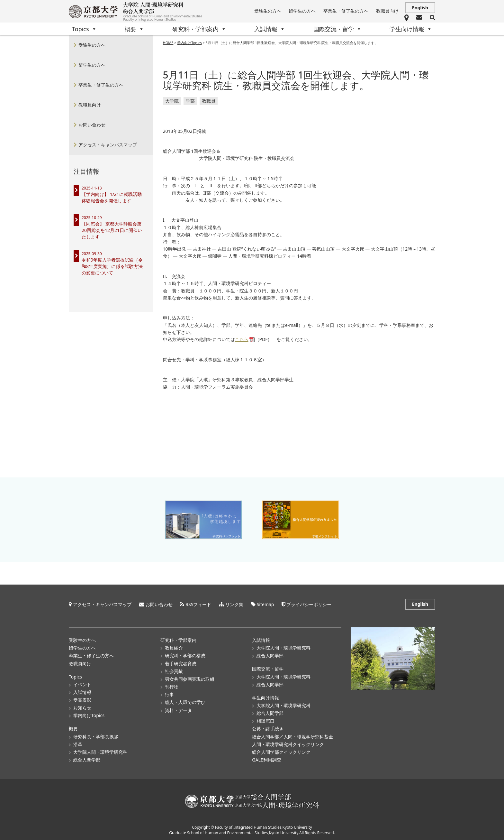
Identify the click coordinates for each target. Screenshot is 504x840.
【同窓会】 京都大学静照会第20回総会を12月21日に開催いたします (112, 230)
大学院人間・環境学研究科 (100, 752)
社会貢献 (174, 671)
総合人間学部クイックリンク (281, 752)
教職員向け (387, 11)
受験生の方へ (268, 11)
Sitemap (265, 604)
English (420, 8)
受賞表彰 (82, 700)
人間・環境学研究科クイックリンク (288, 744)
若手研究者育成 (181, 663)
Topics (84, 29)
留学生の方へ (302, 11)
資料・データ (178, 710)
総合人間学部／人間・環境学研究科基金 (292, 736)
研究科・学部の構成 (185, 655)
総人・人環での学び (185, 702)
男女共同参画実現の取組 (190, 679)
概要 (134, 29)
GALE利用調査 (266, 759)
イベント (82, 684)
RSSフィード (198, 604)
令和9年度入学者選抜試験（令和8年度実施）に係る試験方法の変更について (112, 266)
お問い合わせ (92, 125)
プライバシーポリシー (309, 604)
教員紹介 (174, 647)
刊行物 (172, 686)
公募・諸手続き (268, 728)
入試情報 (270, 29)
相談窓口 (265, 720)
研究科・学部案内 (199, 29)
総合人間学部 (87, 759)
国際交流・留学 (337, 29)
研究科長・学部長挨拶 (96, 736)
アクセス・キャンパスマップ (108, 145)
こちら (242, 340)
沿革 (78, 744)
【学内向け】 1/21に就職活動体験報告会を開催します (112, 197)
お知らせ (82, 707)
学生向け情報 (411, 29)
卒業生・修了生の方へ (346, 11)
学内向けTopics (89, 715)
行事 (169, 694)
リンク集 (234, 604)
